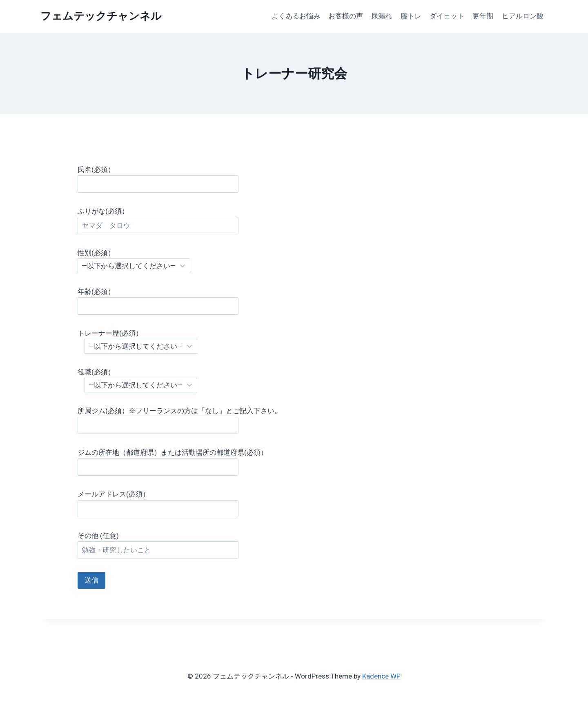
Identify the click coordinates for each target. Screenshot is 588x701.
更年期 (483, 16)
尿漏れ (382, 16)
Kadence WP (381, 676)
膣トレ (411, 16)
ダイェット (447, 16)
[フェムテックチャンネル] (101, 16)
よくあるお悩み (296, 16)
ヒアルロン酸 (523, 16)
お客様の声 (346, 16)
